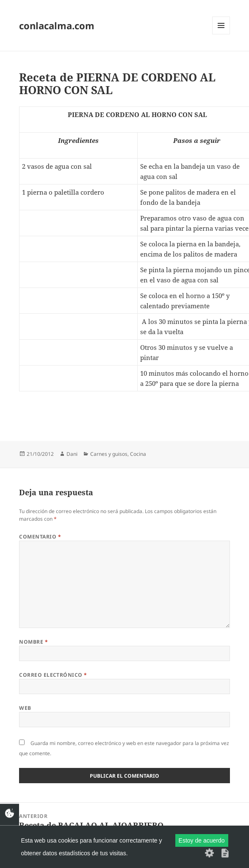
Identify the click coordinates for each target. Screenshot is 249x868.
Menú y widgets (221, 34)
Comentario (40, 537)
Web (25, 708)
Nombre (33, 642)
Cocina (138, 454)
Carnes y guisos (109, 454)
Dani (72, 454)
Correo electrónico (53, 675)
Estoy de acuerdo (202, 840)
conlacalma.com (57, 25)
